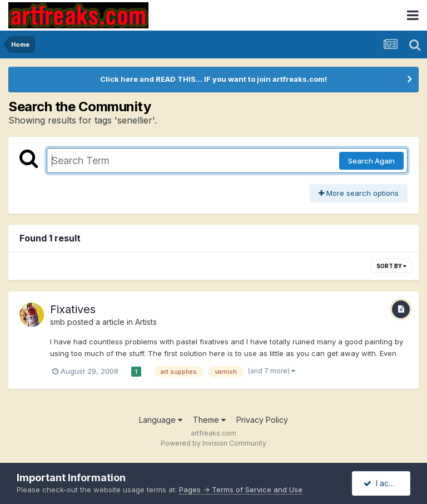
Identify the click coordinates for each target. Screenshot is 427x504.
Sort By (391, 266)
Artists (146, 322)
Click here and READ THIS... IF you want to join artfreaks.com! (213, 79)
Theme (209, 420)
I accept (384, 483)
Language (161, 420)
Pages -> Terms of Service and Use (241, 490)
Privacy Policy (262, 420)
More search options (359, 193)
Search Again (371, 161)
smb (58, 322)
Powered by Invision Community (213, 443)
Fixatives (73, 309)
